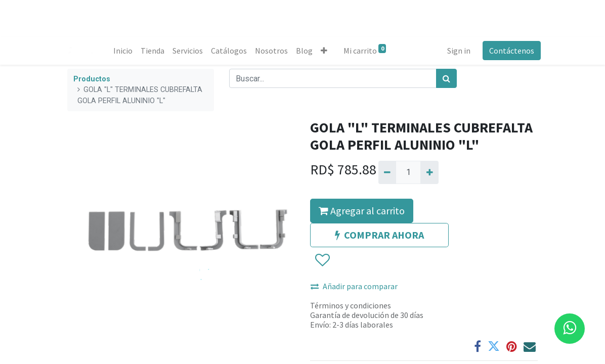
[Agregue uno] (429, 172)
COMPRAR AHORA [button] (379, 235)
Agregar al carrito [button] (362, 211)
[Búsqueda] (446, 78)
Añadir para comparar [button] (354, 286)
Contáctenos (509, 51)
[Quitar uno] (387, 172)
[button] (327, 51)
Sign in (456, 51)
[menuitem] (125, 51)
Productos (92, 79)
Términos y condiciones (351, 305)
